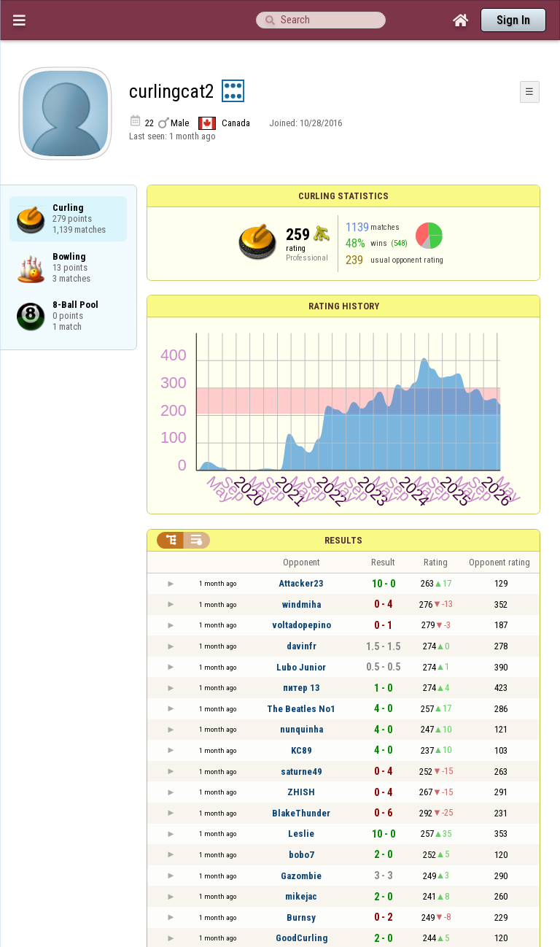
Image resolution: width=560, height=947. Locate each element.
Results (343, 540)
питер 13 (302, 688)
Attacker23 (301, 583)
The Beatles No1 (301, 709)
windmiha (302, 604)
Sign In (513, 20)
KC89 (302, 750)
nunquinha (302, 729)
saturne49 (302, 772)
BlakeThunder (301, 813)
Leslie (301, 834)
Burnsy (301, 917)
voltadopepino (302, 625)
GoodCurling (302, 938)
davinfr (302, 646)
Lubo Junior (301, 667)
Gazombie (301, 876)
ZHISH (301, 792)
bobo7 (302, 855)
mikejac (301, 896)
